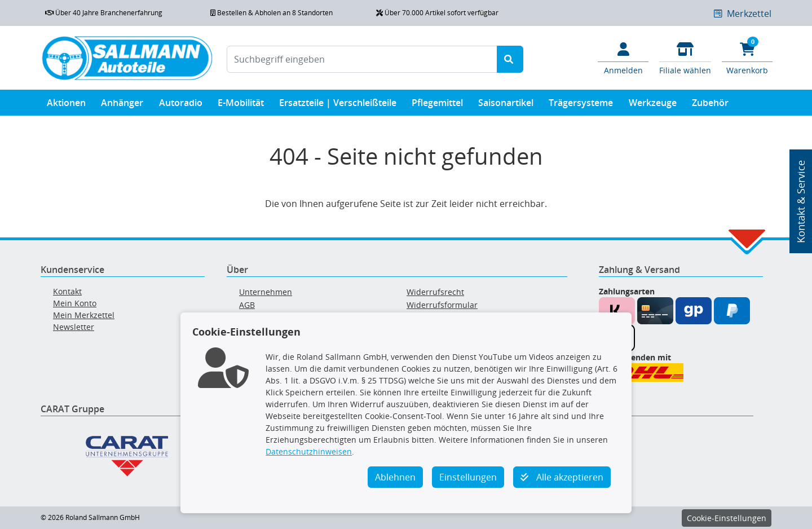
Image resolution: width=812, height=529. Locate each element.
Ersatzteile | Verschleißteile (338, 105)
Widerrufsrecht (435, 292)
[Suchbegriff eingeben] (362, 59)
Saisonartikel (506, 105)
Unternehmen (266, 292)
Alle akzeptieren (562, 477)
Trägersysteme (581, 105)
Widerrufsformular (442, 305)
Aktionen (66, 105)
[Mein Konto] (623, 58)
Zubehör (710, 105)
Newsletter (74, 327)
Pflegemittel (437, 105)
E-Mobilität (241, 105)
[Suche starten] (510, 59)
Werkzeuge (653, 105)
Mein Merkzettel (84, 315)
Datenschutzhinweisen (309, 451)
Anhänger (122, 105)
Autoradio (181, 105)
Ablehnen (395, 477)
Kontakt (67, 291)
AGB (247, 305)
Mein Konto (75, 303)
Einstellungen (468, 477)
